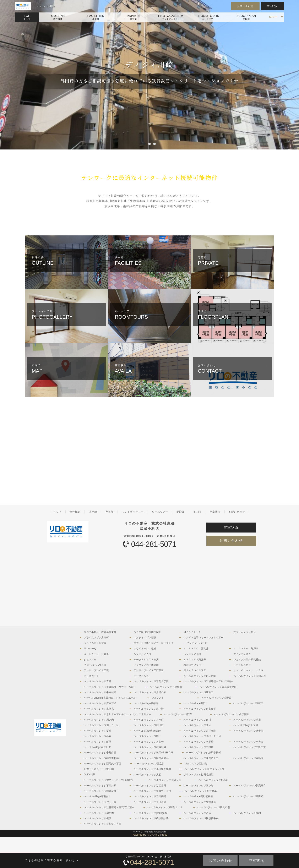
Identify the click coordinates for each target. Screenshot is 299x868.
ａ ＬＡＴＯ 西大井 (196, 649)
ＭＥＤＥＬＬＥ (192, 632)
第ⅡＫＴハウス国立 (195, 670)
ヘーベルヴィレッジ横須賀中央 (201, 818)
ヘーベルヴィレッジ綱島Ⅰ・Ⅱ (165, 807)
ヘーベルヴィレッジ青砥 (98, 681)
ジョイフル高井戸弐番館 (247, 660)
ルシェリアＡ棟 (142, 654)
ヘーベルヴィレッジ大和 (247, 813)
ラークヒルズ (141, 676)
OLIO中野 (89, 775)
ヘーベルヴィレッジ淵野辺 (216, 698)
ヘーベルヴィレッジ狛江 (147, 736)
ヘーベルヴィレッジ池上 (247, 720)
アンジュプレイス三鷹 (96, 670)
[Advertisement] (87, 451)
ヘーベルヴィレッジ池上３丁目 (101, 725)
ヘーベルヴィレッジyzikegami (150, 813)
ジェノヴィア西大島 (196, 764)
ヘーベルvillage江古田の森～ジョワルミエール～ (111, 698)
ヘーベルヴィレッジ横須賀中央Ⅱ (103, 824)
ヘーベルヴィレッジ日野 (178, 714)
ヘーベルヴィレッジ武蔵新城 (150, 747)
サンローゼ (90, 649)
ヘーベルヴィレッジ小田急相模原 (152, 769)
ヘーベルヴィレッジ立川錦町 (150, 796)
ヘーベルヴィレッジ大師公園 (150, 692)
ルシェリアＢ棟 (192, 654)
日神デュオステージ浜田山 (99, 769)
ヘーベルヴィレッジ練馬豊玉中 (201, 758)
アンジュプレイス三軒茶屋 (149, 670)
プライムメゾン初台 (245, 632)
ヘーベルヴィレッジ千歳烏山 (166, 687)
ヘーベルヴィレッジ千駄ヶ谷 (165, 780)
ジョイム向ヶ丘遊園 (95, 643)
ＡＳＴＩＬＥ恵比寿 (195, 660)
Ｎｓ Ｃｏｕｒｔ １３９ (248, 670)
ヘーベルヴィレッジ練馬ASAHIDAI (153, 753)
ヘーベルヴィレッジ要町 (98, 731)
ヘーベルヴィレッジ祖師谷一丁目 (152, 791)
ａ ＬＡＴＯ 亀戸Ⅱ (246, 649)
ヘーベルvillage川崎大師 (147, 731)
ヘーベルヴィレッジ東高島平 (200, 709)
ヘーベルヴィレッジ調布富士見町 (218, 687)
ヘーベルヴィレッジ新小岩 (199, 786)
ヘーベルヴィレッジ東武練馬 (200, 802)
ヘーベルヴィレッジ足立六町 (200, 676)
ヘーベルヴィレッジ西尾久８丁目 (103, 764)
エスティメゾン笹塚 (145, 638)
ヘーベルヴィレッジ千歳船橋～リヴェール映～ (110, 687)
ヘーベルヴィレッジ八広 (197, 813)
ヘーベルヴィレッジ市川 (197, 720)
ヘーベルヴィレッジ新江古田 (150, 786)
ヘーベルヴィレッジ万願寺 (149, 742)
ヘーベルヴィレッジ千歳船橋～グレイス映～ (208, 681)
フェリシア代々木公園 (146, 665)
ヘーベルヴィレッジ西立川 (149, 764)
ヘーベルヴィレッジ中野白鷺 (250, 747)
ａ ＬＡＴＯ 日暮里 (96, 654)
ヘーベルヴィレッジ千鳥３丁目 (151, 681)
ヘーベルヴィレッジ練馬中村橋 (101, 758)
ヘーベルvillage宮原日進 (97, 747)
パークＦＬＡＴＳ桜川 (146, 660)
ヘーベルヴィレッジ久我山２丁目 (202, 736)
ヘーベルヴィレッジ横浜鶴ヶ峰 (151, 818)
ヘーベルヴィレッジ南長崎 (199, 742)
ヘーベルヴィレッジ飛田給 (248, 796)
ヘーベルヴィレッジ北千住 (248, 731)
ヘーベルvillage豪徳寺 (146, 703)
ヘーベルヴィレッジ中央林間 (100, 692)
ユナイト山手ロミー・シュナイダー (203, 638)
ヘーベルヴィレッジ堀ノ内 (99, 720)
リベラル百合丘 (242, 665)
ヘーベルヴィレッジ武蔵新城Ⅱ (101, 791)
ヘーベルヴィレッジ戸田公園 (100, 802)
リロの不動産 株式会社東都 (100, 632)
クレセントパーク (197, 643)
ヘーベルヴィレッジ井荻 (197, 725)
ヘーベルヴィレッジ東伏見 (99, 709)
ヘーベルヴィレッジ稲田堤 (149, 725)
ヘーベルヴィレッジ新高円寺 (250, 786)
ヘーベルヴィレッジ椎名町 (213, 780)
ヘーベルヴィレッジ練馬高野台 (151, 758)
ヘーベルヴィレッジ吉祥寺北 (200, 731)
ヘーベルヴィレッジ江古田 (199, 692)
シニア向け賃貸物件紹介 (147, 632)
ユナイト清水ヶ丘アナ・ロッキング (154, 643)
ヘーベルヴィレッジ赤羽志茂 (250, 676)
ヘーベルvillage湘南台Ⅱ (97, 796)
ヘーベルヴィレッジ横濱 (98, 818)
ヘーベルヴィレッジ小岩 (98, 736)
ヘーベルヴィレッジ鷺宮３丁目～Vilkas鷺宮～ (110, 780)
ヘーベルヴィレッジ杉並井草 (201, 791)
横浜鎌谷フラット (194, 665)
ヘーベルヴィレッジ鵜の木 (99, 813)
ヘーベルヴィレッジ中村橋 (199, 747)
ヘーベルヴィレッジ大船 (147, 775)
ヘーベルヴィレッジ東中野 (149, 709)
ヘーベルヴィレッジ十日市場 (150, 802)
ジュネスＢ (90, 660)
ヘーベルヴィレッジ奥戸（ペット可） (206, 769)
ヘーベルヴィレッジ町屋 (98, 742)
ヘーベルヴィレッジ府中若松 (100, 703)
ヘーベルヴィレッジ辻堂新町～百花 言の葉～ (109, 807)
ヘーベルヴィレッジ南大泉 (248, 742)
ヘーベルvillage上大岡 (246, 725)
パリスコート (91, 676)
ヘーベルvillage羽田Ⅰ (196, 703)
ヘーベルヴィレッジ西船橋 (248, 758)
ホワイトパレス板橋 (145, 649)
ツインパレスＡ (242, 654)
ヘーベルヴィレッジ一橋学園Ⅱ (232, 714)
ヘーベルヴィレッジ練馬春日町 (203, 753)
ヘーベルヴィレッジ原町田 (248, 703)
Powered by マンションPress (150, 835)
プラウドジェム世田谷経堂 (199, 775)
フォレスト (158, 698)
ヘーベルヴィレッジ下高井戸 (100, 786)
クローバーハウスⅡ (95, 665)
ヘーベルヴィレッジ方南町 (149, 720)
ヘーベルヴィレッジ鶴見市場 (214, 807)
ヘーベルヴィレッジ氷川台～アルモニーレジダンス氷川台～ (118, 714)
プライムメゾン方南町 (96, 638)
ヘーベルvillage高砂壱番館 (198, 796)
